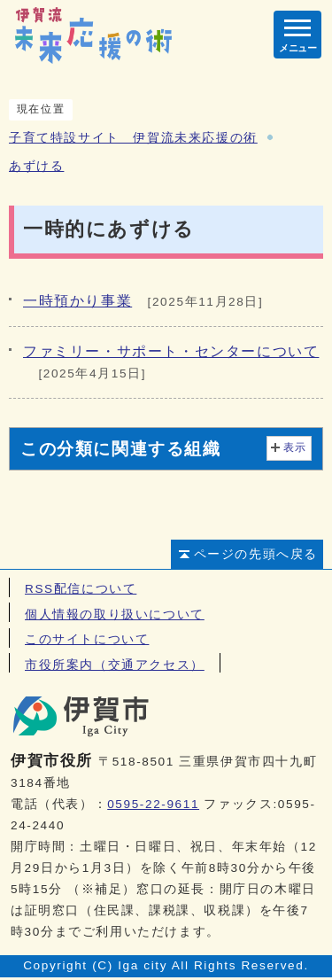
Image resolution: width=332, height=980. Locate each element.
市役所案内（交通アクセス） (115, 665)
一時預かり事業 (77, 301)
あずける (36, 166)
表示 (295, 447)
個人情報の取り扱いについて (115, 614)
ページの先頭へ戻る (256, 554)
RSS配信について (81, 589)
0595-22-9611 (153, 804)
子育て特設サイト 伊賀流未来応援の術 (133, 138)
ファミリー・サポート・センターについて (171, 351)
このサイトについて (87, 639)
